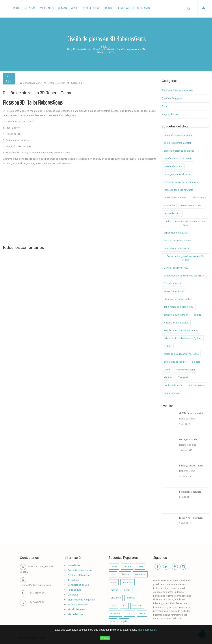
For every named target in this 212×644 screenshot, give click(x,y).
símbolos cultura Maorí (176, 315)
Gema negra (200, 198)
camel (114, 566)
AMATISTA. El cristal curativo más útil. (192, 413)
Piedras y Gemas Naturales (177, 91)
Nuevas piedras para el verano (190, 492)
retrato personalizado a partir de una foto (185, 223)
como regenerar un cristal (177, 143)
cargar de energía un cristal (178, 135)
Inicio (17, 8)
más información (147, 630)
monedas (128, 582)
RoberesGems (91, 8)
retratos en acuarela (191, 205)
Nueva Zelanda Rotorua (176, 323)
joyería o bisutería (173, 166)
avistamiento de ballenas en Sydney (183, 338)
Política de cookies (78, 605)
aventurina (140, 574)
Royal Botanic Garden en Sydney (181, 331)
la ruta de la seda (173, 385)
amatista (115, 613)
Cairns (167, 370)
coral (113, 606)
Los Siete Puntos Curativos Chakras (191, 518)
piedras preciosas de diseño (179, 151)
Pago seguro (74, 590)
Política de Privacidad (79, 575)
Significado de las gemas (133, 8)
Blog (108, 8)
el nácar (168, 377)
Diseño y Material (172, 99)
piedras (125, 574)
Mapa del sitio (75, 614)
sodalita (131, 598)
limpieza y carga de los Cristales (181, 182)
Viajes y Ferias (170, 114)
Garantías (72, 595)
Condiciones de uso (78, 585)
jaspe (142, 613)
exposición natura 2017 (176, 233)
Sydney (168, 346)
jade (113, 621)
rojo (113, 574)
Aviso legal (73, 580)
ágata (124, 621)
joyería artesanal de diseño (178, 158)
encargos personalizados (177, 174)
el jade (198, 315)
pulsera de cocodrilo (175, 362)
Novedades (74, 565)
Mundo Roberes (76, 609)
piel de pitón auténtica (176, 198)
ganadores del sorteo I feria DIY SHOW (184, 276)
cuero (140, 566)
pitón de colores (196, 385)
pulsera (127, 566)
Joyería (30, 8)
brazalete (116, 598)
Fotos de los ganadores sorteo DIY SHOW (185, 258)
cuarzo (129, 613)
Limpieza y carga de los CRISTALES (191, 466)
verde (114, 582)
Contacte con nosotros (80, 570)
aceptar (105, 638)
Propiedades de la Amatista (178, 190)
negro (127, 590)
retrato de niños (172, 213)
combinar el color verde (176, 248)
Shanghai (183, 377)
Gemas (62, 8)
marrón (115, 590)
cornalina (137, 606)
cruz (124, 606)
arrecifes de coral (186, 370)
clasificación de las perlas (178, 299)
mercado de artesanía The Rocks (181, 354)
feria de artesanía (173, 284)
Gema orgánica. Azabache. (189, 440)
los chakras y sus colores (177, 241)
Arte (74, 8)
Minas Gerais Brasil (174, 291)
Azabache (169, 205)
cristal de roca (171, 393)
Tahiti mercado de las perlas (179, 307)
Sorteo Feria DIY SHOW (176, 268)
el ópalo (196, 362)
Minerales (47, 8)
